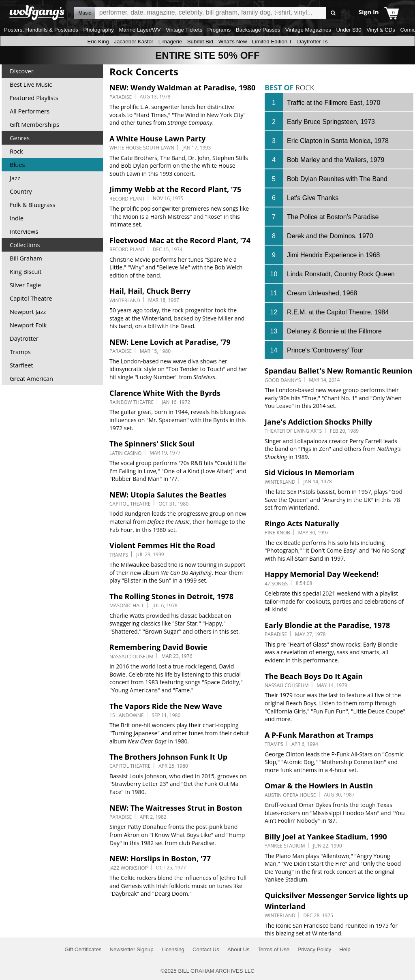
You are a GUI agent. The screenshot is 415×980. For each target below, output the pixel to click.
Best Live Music (31, 84)
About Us (239, 949)
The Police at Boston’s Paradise (333, 217)
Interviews (24, 231)
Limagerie (170, 42)
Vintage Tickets (184, 30)
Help (345, 949)
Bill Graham (26, 258)
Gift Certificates (83, 949)
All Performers (30, 111)
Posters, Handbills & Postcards (41, 30)
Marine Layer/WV (140, 30)
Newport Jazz (28, 312)
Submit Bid (200, 42)
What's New (233, 42)
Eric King (98, 42)
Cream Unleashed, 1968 (322, 293)
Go (333, 13)
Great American (31, 378)
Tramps (20, 352)
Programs (219, 30)
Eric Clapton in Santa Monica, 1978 (338, 141)
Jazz (15, 178)
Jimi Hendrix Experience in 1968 (333, 255)
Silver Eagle (25, 285)
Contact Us (206, 949)
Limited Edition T (272, 42)
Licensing (173, 949)
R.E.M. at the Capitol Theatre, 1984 (338, 312)
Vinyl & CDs (381, 30)
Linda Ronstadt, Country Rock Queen (341, 274)
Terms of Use (274, 949)
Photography (98, 30)
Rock (16, 151)
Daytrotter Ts (312, 42)
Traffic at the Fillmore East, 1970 (334, 103)
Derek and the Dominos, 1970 (330, 236)
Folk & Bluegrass (33, 205)
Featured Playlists (34, 98)
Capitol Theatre (31, 298)
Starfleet (21, 365)
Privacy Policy (314, 949)
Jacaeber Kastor (134, 42)
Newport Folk (28, 325)
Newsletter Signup (131, 949)
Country (21, 191)
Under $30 (349, 30)
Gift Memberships (34, 124)
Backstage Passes (258, 30)
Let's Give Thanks (313, 198)
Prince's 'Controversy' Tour (325, 350)
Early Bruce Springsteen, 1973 (331, 122)
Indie (17, 218)
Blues (17, 164)
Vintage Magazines (308, 30)
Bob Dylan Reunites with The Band (337, 179)
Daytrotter (24, 338)
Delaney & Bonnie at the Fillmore (334, 331)
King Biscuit (26, 271)
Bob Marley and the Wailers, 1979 (336, 160)
